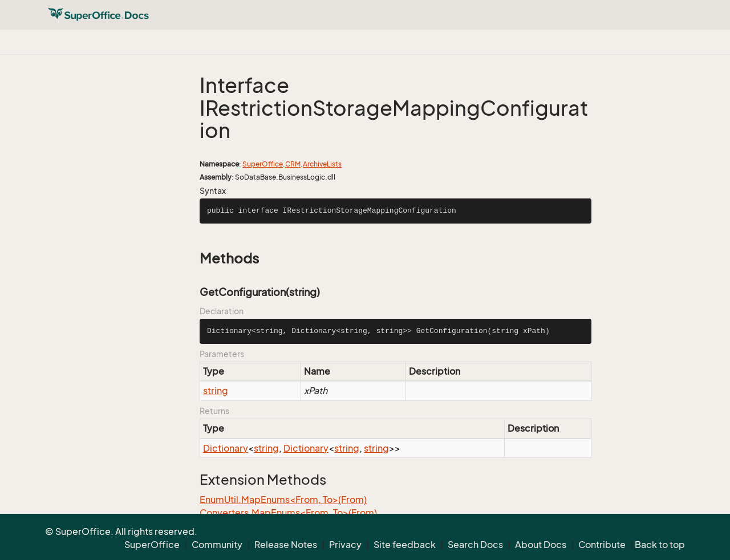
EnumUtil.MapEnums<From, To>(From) (283, 500)
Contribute (602, 545)
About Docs (541, 545)
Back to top (660, 545)
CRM (293, 164)
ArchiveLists (322, 164)
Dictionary (226, 448)
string (216, 391)
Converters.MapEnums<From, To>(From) (288, 513)
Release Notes (286, 545)
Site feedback (405, 545)
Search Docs (475, 545)
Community (217, 545)
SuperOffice (263, 164)
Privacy (345, 545)
